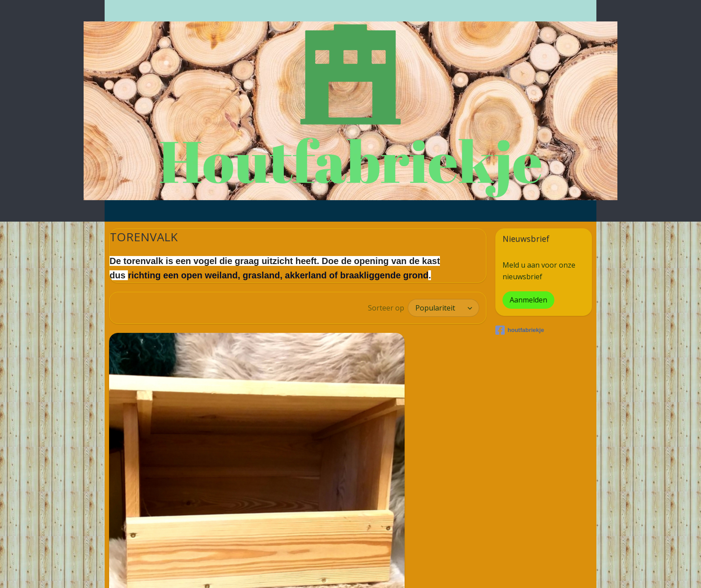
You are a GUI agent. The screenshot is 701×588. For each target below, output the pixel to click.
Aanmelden (528, 300)
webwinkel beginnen (370, 572)
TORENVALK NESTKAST (162, 525)
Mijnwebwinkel (448, 572)
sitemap (317, 572)
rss (336, 572)
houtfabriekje (520, 330)
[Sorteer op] (443, 308)
